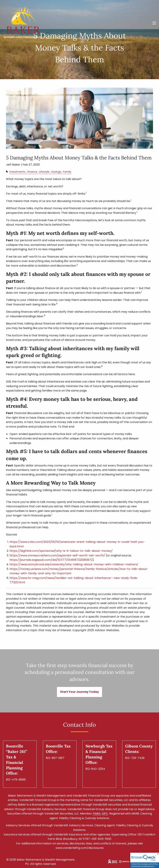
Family (67, 172)
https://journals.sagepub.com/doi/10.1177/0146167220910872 (51, 560)
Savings (56, 172)
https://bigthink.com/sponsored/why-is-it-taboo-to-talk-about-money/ (61, 551)
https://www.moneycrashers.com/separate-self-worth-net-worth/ (57, 555)
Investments (17, 172)
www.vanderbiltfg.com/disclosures (80, 848)
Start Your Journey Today (79, 692)
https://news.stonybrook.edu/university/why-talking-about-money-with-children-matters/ (74, 564)
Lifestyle (44, 172)
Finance (32, 172)
